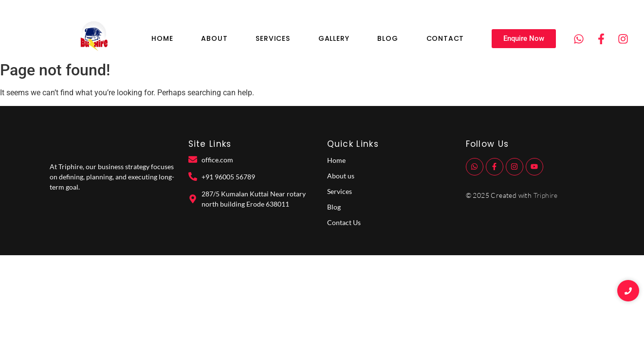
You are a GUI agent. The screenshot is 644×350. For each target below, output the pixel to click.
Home (162, 38)
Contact (445, 38)
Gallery (334, 38)
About (214, 38)
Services (273, 38)
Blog (387, 38)
